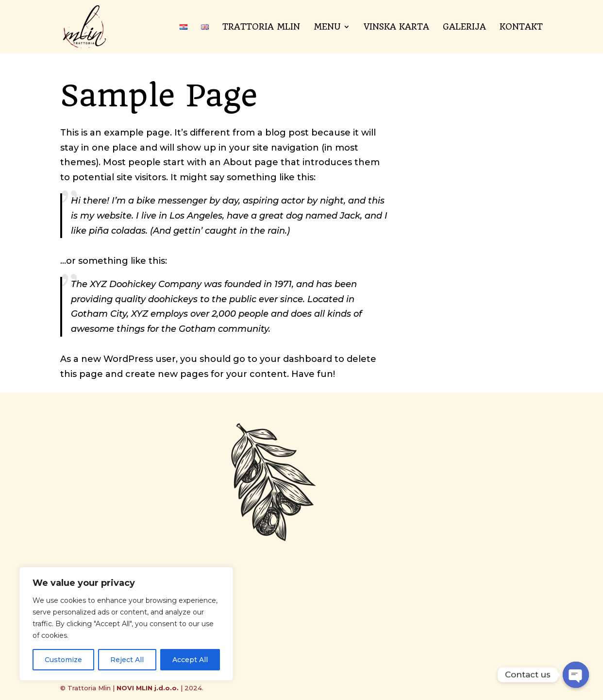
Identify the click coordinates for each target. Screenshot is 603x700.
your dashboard (296, 359)
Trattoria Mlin (261, 27)
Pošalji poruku (452, 622)
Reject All (127, 660)
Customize (63, 660)
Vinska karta (396, 27)
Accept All (190, 660)
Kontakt (521, 27)
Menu (327, 27)
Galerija (464, 27)
